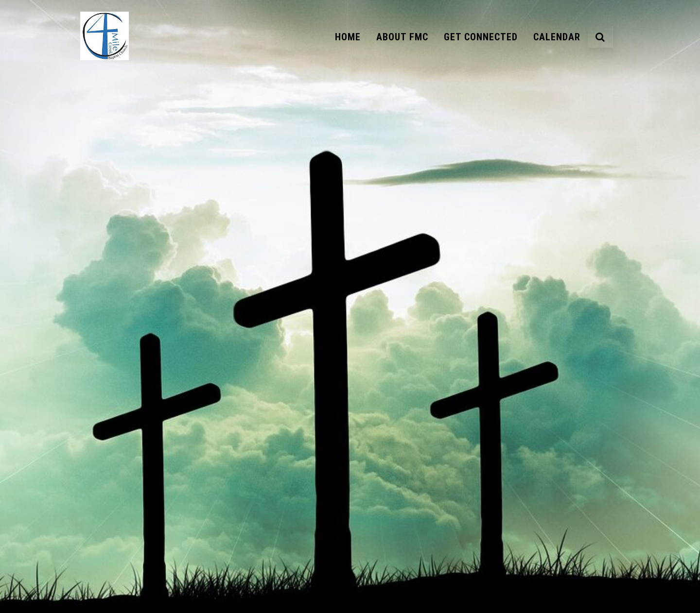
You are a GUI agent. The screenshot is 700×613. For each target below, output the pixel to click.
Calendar (557, 37)
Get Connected (481, 37)
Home (348, 37)
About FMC (402, 37)
